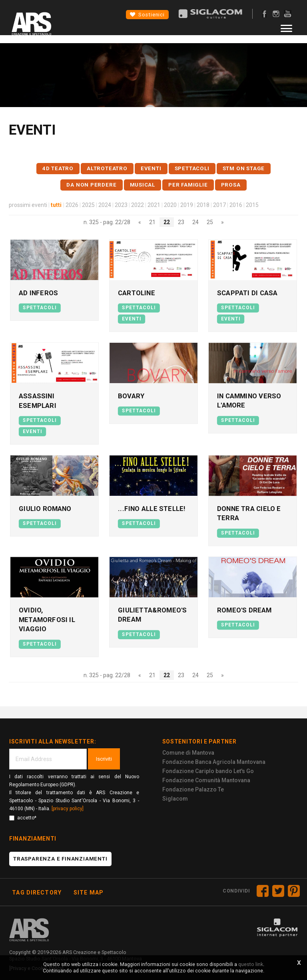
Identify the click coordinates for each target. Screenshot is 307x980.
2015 (252, 205)
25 (210, 222)
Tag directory (37, 889)
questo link (251, 964)
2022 (138, 205)
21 (152, 222)
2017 (219, 205)
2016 (236, 205)
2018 (203, 205)
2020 (170, 205)
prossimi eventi (28, 205)
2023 (121, 205)
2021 (154, 205)
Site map (89, 889)
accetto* (23, 814)
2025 (88, 205)
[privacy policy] (68, 805)
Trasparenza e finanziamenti (60, 855)
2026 (72, 205)
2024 (105, 205)
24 (195, 222)
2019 (187, 205)
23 (181, 222)
